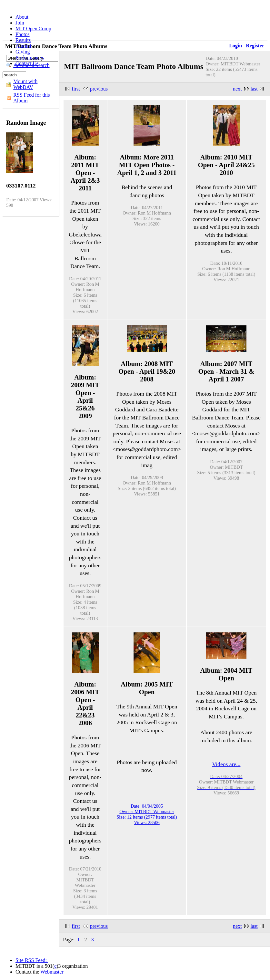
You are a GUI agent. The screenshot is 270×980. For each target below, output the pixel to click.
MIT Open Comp (33, 29)
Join (20, 23)
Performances (30, 58)
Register (255, 46)
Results (23, 40)
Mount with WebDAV (25, 84)
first (76, 89)
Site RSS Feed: (32, 960)
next (237, 89)
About (22, 17)
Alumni (23, 46)
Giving (23, 52)
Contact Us (27, 63)
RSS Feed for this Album (31, 98)
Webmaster (52, 972)
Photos (23, 34)
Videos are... (226, 764)
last (254, 89)
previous (99, 89)
